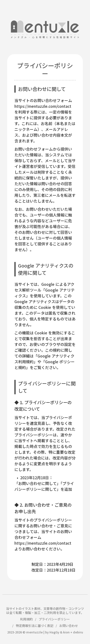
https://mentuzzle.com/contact (43, 106)
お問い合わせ (69, 626)
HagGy (54, 632)
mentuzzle (34, 632)
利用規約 (26, 619)
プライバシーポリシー (54, 619)
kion (66, 632)
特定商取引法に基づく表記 (35, 626)
